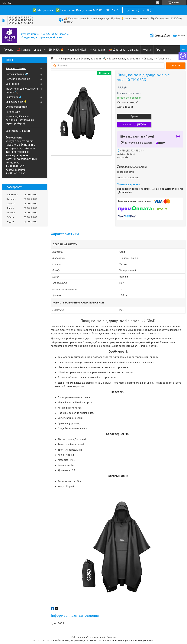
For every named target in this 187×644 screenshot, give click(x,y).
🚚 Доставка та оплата (124, 50)
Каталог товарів (16, 68)
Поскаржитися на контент (111, 640)
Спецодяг (149, 59)
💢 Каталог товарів (29, 50)
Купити (134, 116)
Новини (147, 50)
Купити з (134, 124)
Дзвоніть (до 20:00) (138, 10)
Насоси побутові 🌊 (17, 74)
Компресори (13, 112)
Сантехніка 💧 (14, 97)
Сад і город (13, 84)
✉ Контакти (97, 50)
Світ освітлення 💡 (16, 102)
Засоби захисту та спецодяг (125, 59)
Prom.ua (111, 637)
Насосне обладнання (18, 79)
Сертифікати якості (18, 131)
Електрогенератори (17, 107)
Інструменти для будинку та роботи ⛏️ (22, 90)
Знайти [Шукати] (176, 66)
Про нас (160, 50)
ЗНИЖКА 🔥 (56, 50)
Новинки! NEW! (77, 50)
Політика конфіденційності (141, 640)
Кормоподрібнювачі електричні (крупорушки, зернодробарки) (20, 120)
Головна (8, 50)
